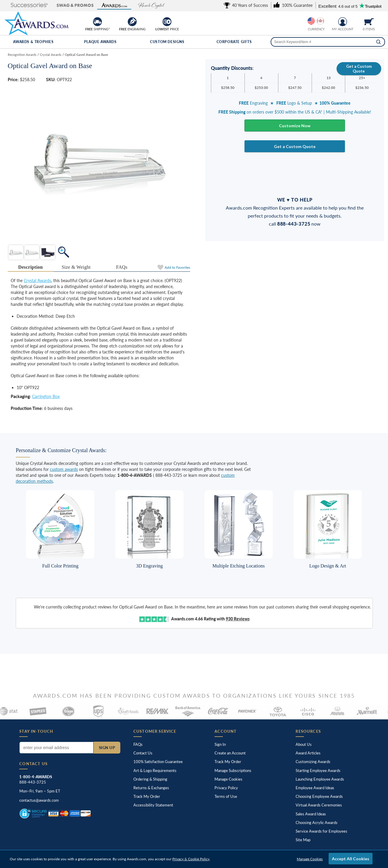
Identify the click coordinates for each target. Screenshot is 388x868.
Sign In (220, 744)
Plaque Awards (100, 42)
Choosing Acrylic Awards (317, 823)
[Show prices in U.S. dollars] (311, 21)
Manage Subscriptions (233, 770)
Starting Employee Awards (318, 770)
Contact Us (143, 753)
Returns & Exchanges (151, 788)
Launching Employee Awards (320, 779)
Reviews (238, 619)
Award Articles (308, 753)
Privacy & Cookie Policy (191, 859)
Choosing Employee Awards (319, 796)
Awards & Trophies (33, 42)
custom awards (64, 469)
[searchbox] (328, 42)
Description (30, 267)
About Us (304, 744)
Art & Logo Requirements (155, 770)
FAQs (138, 744)
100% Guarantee (158, 762)
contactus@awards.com (39, 800)
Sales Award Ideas (311, 814)
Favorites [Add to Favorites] (177, 267)
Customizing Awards (313, 762)
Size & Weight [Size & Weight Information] (76, 267)
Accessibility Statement (153, 805)
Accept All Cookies (351, 859)
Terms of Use (226, 796)
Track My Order (147, 796)
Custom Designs (167, 42)
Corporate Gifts (234, 42)
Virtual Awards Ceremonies (319, 805)
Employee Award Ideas (315, 788)
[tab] (31, 267)
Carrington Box (46, 396)
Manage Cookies (228, 779)
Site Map (303, 840)
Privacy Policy (226, 788)
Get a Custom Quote (359, 69)
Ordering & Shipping (150, 779)
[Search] (378, 42)
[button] (24, 5)
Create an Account (230, 753)
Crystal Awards (37, 280)
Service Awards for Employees (321, 831)
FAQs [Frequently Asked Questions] (122, 267)
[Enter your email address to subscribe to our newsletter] (56, 748)
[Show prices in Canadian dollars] (320, 21)
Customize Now (295, 126)
